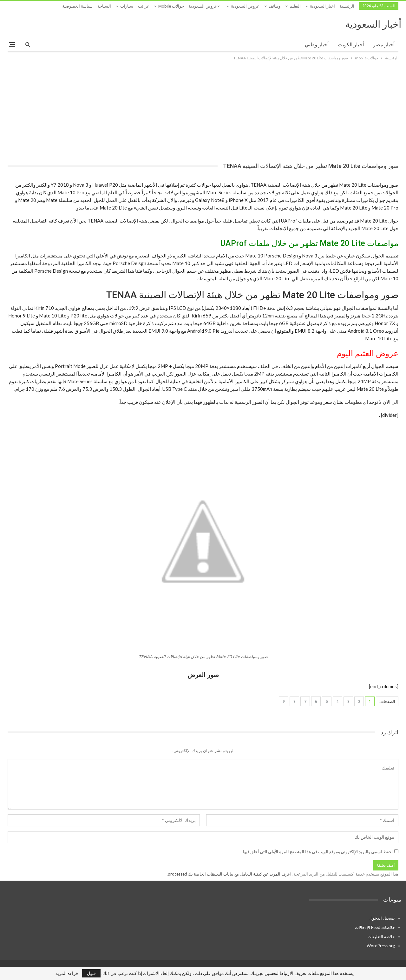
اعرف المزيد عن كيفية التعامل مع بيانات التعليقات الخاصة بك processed (230, 874)
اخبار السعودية (322, 6)
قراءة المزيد (67, 973)
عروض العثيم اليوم (368, 353)
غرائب (144, 6)
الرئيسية (347, 6)
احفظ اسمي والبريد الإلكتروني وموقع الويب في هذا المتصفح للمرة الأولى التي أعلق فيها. (317, 852)
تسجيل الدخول (382, 918)
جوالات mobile (171, 6)
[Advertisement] (203, 109)
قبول (91, 973)
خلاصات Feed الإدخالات (375, 927)
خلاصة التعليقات (381, 937)
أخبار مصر (384, 45)
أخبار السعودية (373, 24)
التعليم (295, 6)
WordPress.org (381, 946)
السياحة (104, 6)
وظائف (275, 6)
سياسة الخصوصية (77, 6)
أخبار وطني (317, 45)
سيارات (127, 6)
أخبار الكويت (351, 45)
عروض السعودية (245, 6)
